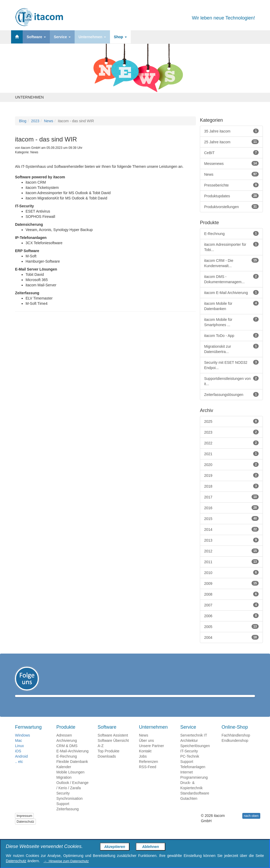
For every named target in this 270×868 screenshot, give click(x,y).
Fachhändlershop (236, 743)
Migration (64, 785)
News (49, 121)
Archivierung (67, 748)
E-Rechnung (231, 233)
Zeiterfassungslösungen (231, 394)
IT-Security (189, 759)
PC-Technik (190, 764)
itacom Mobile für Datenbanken (231, 306)
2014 (231, 529)
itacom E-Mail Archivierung (231, 292)
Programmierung (194, 785)
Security (63, 801)
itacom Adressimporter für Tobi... (231, 247)
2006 (231, 616)
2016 (231, 508)
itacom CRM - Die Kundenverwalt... (231, 263)
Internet (187, 780)
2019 (231, 475)
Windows (23, 743)
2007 (231, 605)
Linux (19, 753)
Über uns (146, 748)
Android (21, 764)
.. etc (19, 769)
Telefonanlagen (193, 774)
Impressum (24, 823)
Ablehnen (151, 847)
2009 (231, 583)
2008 (231, 594)
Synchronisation (70, 806)
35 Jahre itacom (231, 131)
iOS (18, 759)
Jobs (143, 764)
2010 (231, 572)
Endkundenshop (235, 748)
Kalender (64, 774)
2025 (231, 421)
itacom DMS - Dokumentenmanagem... (231, 279)
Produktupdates (231, 196)
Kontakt (145, 759)
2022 (231, 443)
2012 (231, 551)
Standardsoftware (195, 801)
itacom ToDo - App (231, 335)
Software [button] (36, 37)
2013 (231, 540)
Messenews (231, 163)
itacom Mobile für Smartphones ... (231, 322)
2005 (231, 626)
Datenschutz (25, 829)
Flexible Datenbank (72, 769)
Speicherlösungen (195, 753)
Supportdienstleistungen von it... (231, 381)
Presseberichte (231, 185)
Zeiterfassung (68, 817)
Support (63, 811)
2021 (231, 454)
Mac (18, 748)
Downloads (107, 764)
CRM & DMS (67, 753)
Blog (23, 121)
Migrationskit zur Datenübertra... (231, 349)
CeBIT (231, 153)
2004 (231, 637)
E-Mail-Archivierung (73, 759)
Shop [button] (120, 37)
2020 (231, 464)
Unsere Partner (151, 753)
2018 (231, 486)
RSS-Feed (148, 774)
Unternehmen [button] (92, 37)
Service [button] (62, 37)
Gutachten (189, 806)
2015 (231, 518)
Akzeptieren (115, 847)
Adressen (64, 743)
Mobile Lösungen (71, 780)
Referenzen (148, 769)
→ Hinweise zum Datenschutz (66, 861)
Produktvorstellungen (231, 207)
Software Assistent (113, 743)
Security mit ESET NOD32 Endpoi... (231, 365)
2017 (231, 497)
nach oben (251, 823)
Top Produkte (109, 759)
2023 (35, 121)
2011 (231, 562)
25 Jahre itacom (231, 142)
